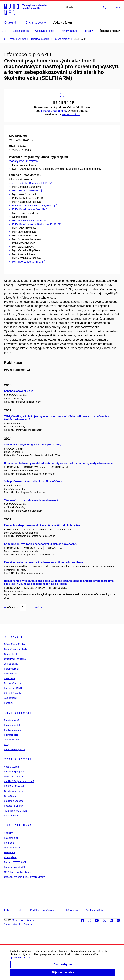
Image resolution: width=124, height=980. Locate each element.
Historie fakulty (11, 669)
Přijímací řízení (12, 735)
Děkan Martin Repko (14, 644)
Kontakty (88, 31)
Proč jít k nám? (12, 720)
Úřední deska (11, 674)
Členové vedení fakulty (15, 649)
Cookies (28, 924)
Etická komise (21, 31)
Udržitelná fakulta (13, 693)
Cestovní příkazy (45, 31)
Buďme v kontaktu (13, 725)
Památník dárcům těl (14, 867)
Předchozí (11, 607)
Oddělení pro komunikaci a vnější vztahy (24, 877)
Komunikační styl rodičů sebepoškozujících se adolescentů (41, 544)
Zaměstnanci (10, 698)
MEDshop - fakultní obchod (18, 872)
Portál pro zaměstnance (44, 910)
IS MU (8, 910)
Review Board (69, 31)
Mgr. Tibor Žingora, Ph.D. (29, 262)
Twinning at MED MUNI (16, 811)
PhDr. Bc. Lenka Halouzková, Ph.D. (35, 206)
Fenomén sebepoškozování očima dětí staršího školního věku (42, 525)
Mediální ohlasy (12, 848)
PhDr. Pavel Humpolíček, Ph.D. (30, 209)
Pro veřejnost (18, 825)
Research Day (11, 816)
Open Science (11, 796)
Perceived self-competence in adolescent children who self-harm (44, 562)
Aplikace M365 (94, 910)
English (115, 7)
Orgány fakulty (11, 654)
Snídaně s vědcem (13, 801)
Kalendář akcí (11, 838)
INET (21, 910)
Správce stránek (12, 924)
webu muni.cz (71, 114)
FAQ (6, 745)
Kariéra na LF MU (13, 688)
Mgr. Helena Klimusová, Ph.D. (29, 221)
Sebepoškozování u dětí (19, 391)
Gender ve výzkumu (14, 791)
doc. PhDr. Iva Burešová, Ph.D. (32, 183)
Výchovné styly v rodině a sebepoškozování (31, 500)
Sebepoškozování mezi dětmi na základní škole (33, 482)
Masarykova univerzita (23, 161)
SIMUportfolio (72, 910)
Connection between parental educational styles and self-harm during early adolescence (58, 463)
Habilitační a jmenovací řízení (19, 781)
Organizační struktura (15, 659)
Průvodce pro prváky (14, 750)
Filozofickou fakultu (54, 111)
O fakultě (13, 637)
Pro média (9, 843)
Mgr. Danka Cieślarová (27, 191)
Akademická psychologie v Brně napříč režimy (33, 445)
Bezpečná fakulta (13, 683)
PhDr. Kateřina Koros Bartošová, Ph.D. (36, 224)
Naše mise (9, 678)
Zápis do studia (12, 740)
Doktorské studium (13, 777)
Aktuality (8, 833)
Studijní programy (13, 730)
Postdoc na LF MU (13, 806)
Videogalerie (10, 857)
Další (38, 607)
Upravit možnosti (20, 961)
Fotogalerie (10, 852)
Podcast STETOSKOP (15, 862)
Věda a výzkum (18, 759)
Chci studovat (18, 713)
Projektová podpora (14, 772)
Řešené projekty (110, 31)
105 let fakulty (11, 664)
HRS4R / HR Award (14, 786)
